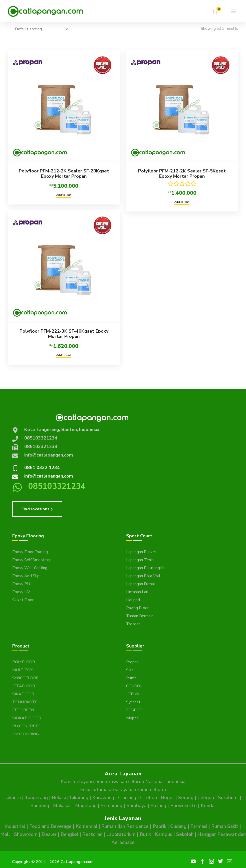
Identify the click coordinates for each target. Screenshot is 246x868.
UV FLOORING (26, 734)
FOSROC (134, 710)
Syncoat (133, 702)
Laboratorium (121, 834)
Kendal (208, 806)
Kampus (164, 834)
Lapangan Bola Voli (143, 576)
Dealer (49, 834)
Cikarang (79, 798)
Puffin (131, 678)
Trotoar (133, 624)
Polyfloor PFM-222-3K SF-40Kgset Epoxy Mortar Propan (64, 333)
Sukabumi (228, 798)
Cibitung (127, 798)
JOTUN (133, 694)
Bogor (168, 798)
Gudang (178, 826)
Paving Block (138, 608)
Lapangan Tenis (140, 560)
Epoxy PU (21, 584)
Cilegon (206, 798)
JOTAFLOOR (24, 686)
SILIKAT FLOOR (27, 718)
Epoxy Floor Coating (30, 552)
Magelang (86, 806)
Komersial (86, 826)
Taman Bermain (140, 616)
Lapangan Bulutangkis (145, 568)
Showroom (26, 834)
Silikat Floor (23, 600)
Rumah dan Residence (125, 826)
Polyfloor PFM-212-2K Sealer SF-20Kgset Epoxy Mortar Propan (64, 174)
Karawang (103, 798)
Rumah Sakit (225, 826)
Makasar (62, 806)
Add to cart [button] (64, 195)
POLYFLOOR (24, 662)
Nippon (132, 718)
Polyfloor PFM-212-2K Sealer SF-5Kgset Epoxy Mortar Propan (181, 174)
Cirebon (149, 798)
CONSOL (134, 686)
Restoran (92, 834)
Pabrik (159, 826)
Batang (158, 806)
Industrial (15, 826)
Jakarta (13, 798)
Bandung (40, 806)
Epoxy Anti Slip (26, 576)
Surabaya (136, 806)
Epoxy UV (21, 592)
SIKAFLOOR (23, 694)
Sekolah (185, 834)
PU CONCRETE (27, 726)
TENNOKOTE (25, 702)
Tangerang (36, 798)
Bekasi (59, 798)
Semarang (111, 806)
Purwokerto (183, 806)
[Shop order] (38, 29)
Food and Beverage (50, 826)
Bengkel (69, 834)
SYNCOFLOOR (25, 678)
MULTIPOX (23, 670)
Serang (186, 798)
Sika (130, 670)
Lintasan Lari (137, 592)
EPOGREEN (23, 710)
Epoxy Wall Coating (30, 568)
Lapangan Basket (141, 552)
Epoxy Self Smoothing (32, 560)
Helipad (133, 600)
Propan (132, 662)
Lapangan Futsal (141, 584)
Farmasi (199, 826)
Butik (145, 834)
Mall (5, 834)
